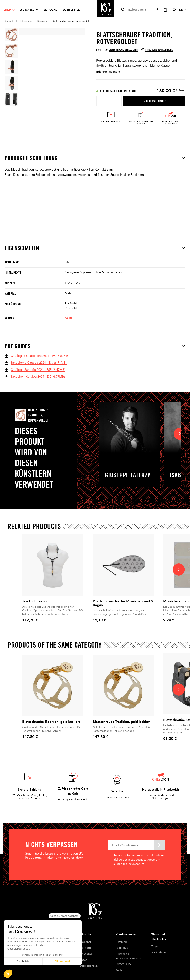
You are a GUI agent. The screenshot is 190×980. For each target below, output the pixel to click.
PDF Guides (95, 346)
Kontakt (120, 970)
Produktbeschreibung (95, 158)
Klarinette (86, 948)
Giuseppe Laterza (128, 475)
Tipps (155, 947)
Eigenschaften (95, 248)
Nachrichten (159, 953)
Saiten (84, 960)
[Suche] (136, 10)
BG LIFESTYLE (71, 10)
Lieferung (121, 942)
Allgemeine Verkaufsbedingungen (129, 956)
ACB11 (69, 318)
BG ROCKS (50, 10)
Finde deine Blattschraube (157, 50)
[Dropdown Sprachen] (182, 10)
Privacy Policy (123, 964)
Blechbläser (87, 954)
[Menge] (109, 101)
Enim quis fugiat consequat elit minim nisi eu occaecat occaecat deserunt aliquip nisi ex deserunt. (139, 860)
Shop (7, 10)
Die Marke (27, 10)
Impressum (122, 948)
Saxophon (86, 942)
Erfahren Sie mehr (108, 72)
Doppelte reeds (89, 966)
